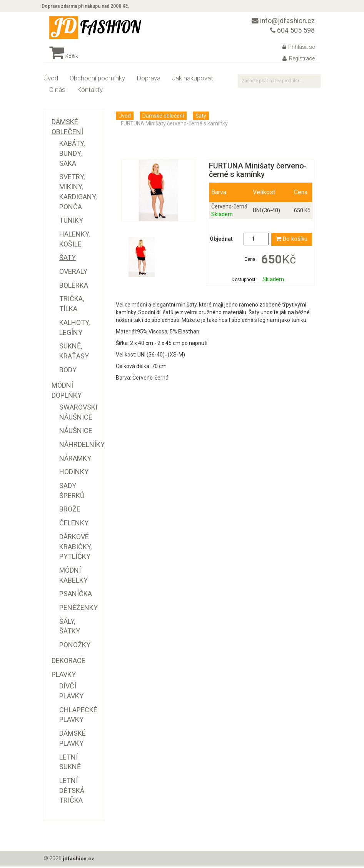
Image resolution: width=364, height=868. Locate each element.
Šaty (201, 118)
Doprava (149, 80)
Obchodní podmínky (97, 80)
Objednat (221, 241)
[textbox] (279, 83)
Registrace (299, 60)
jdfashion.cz (79, 860)
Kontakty (90, 92)
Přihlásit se (299, 49)
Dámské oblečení (163, 118)
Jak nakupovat (193, 80)
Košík (64, 58)
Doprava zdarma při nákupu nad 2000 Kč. (87, 7)
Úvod (51, 80)
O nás (57, 92)
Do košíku (292, 241)
